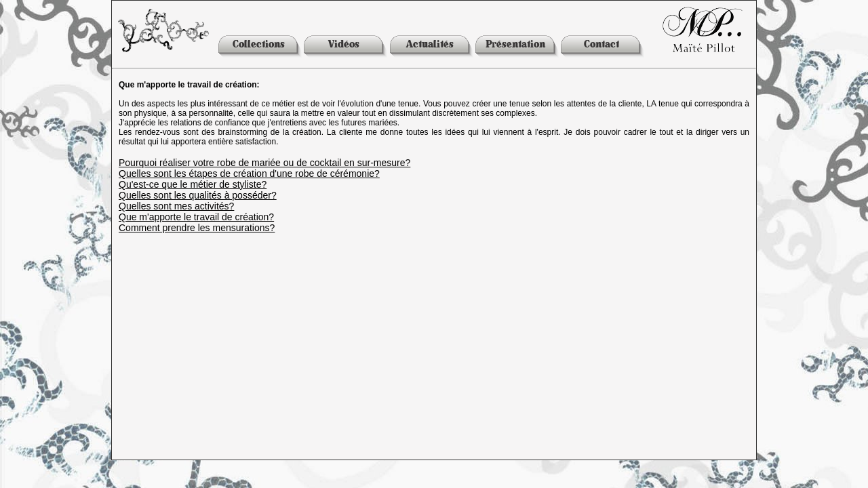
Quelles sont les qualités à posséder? (198, 195)
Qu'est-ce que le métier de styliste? (193, 184)
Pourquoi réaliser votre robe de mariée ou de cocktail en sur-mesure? (264, 163)
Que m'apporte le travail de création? (196, 217)
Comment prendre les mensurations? (197, 228)
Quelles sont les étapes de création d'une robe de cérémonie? (249, 174)
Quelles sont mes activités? (176, 206)
